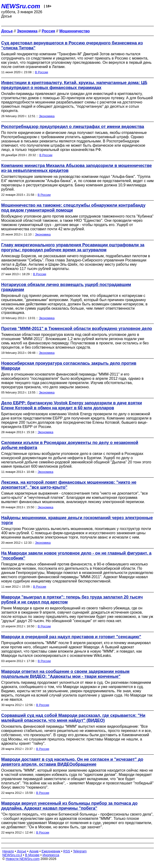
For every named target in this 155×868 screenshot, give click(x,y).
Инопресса (51, 855)
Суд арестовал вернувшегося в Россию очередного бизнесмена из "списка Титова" (72, 45)
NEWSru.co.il (12, 855)
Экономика (47, 116)
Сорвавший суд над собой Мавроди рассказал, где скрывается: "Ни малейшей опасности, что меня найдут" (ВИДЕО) (73, 718)
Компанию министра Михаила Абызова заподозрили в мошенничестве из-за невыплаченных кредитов (76, 168)
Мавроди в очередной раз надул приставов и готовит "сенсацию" (71, 637)
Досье (22, 851)
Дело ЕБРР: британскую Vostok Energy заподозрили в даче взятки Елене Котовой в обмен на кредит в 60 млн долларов (72, 405)
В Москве (32, 855)
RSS (67, 851)
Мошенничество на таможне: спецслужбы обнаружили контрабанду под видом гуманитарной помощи (73, 208)
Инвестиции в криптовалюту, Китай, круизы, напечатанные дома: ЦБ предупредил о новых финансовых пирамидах (74, 85)
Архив (34, 851)
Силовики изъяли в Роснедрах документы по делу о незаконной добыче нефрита (70, 445)
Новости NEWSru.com (23, 859)
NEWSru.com (21, 6)
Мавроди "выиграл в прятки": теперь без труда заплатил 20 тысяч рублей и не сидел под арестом (72, 600)
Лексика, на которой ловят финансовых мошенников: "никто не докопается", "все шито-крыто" (69, 485)
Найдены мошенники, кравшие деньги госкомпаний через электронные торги (77, 520)
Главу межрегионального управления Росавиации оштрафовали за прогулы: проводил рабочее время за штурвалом (73, 247)
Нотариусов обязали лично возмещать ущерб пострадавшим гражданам (66, 287)
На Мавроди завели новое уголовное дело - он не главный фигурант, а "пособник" (76, 556)
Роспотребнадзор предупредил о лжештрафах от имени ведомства (73, 127)
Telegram (80, 851)
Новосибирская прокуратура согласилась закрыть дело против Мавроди (69, 366)
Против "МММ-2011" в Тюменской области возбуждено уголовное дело (77, 329)
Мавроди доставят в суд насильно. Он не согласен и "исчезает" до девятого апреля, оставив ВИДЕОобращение (72, 762)
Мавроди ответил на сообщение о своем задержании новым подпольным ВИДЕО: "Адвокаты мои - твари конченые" (65, 674)
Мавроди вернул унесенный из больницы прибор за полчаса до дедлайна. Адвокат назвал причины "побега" (69, 806)
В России (42, 72)
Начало (8, 851)
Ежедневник (51, 851)
